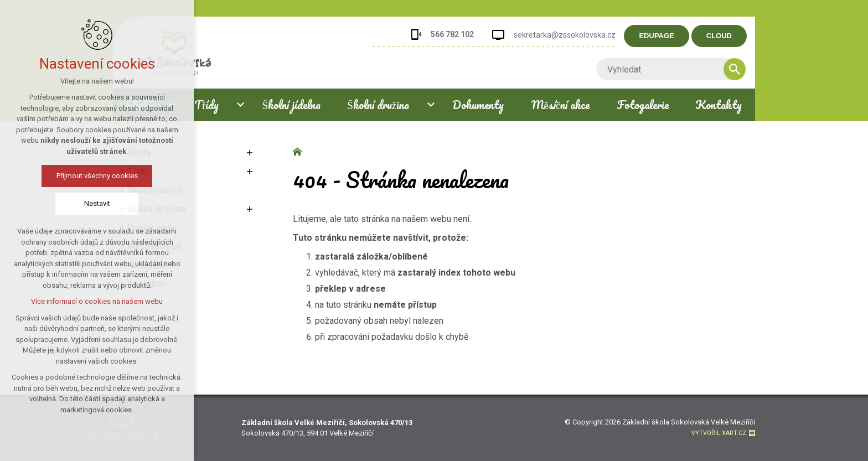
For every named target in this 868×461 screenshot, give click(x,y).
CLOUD (725, 36)
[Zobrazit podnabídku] (240, 105)
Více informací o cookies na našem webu (97, 301)
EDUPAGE (662, 36)
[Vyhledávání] (740, 69)
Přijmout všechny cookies (97, 176)
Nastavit (97, 203)
